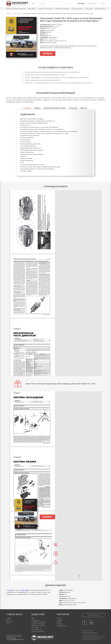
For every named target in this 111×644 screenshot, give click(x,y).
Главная (8, 618)
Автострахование (37, 630)
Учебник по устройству (45, 9)
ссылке (10, 590)
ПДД (33, 618)
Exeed (19, 14)
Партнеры (60, 624)
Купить (48, 53)
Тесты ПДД (89, 9)
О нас (103, 3)
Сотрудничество (62, 626)
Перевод (59, 620)
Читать (21, 37)
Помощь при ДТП (77, 9)
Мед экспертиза (100, 9)
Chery (15, 14)
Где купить (93, 3)
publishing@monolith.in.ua (17, 639)
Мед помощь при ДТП (38, 626)
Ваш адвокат (32, 9)
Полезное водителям (38, 631)
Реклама (59, 618)
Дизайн (59, 622)
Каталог (8, 14)
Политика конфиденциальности (90, 633)
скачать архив (25, 590)
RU (33, 3)
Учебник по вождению (62, 9)
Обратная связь (94, 615)
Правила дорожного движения (16, 9)
